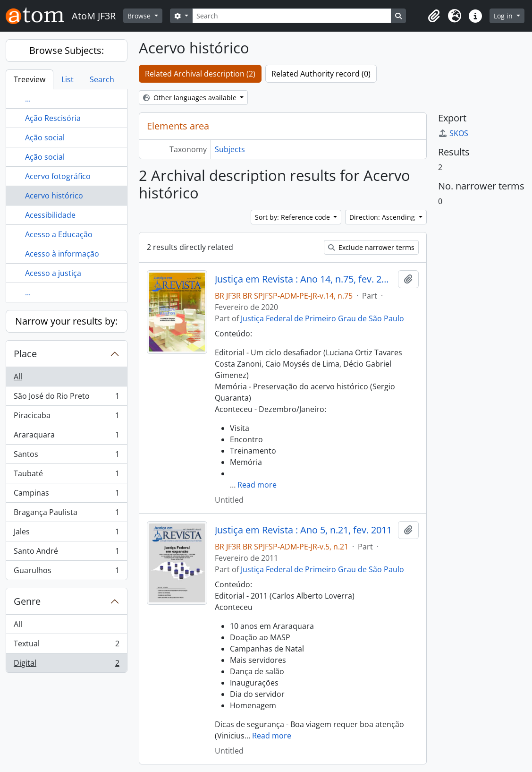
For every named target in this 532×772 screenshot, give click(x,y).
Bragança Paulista (66, 514)
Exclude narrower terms (371, 247)
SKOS (453, 133)
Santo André (66, 553)
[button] (434, 16)
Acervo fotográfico (58, 176)
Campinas (66, 495)
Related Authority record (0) (321, 74)
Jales (66, 534)
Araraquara (66, 437)
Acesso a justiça (53, 273)
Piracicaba (66, 417)
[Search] (292, 16)
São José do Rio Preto (66, 398)
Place (25, 354)
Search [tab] (102, 79)
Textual (66, 646)
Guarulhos (66, 572)
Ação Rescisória (53, 118)
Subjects (230, 149)
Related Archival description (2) (200, 74)
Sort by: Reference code (293, 217)
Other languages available (191, 98)
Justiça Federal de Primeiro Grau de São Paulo (322, 318)
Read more (257, 485)
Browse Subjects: (67, 50)
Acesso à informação (62, 254)
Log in (504, 16)
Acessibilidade (50, 215)
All (18, 377)
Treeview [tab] (30, 79)
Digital (66, 665)
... (28, 99)
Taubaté (66, 476)
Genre (27, 601)
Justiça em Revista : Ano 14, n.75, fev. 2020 (304, 279)
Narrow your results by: (66, 321)
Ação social (45, 137)
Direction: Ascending (383, 217)
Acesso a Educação (59, 234)
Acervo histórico (54, 196)
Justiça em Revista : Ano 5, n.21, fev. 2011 (303, 530)
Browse (140, 16)
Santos (66, 456)
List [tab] (68, 79)
